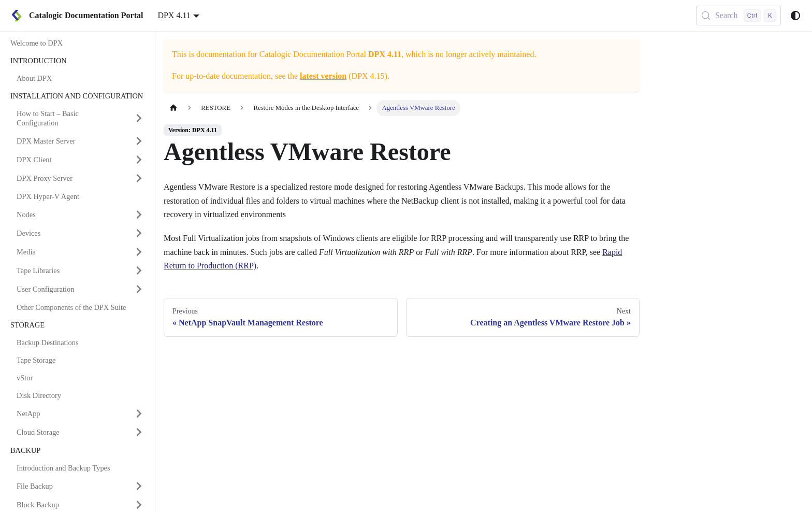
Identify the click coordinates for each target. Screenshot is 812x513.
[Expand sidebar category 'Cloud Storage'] (139, 432)
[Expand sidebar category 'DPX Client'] (139, 160)
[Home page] (173, 108)
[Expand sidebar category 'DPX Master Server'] (139, 141)
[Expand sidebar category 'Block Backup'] (139, 505)
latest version (323, 76)
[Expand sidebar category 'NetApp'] (139, 414)
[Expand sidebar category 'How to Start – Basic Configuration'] (139, 118)
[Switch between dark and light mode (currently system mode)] (795, 16)
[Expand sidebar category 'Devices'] (139, 233)
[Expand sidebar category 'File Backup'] (139, 486)
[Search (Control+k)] (738, 16)
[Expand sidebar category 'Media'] (139, 252)
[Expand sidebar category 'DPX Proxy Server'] (139, 178)
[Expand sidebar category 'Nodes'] (139, 215)
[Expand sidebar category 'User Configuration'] (139, 289)
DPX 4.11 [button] (174, 15)
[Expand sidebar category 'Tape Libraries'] (139, 270)
